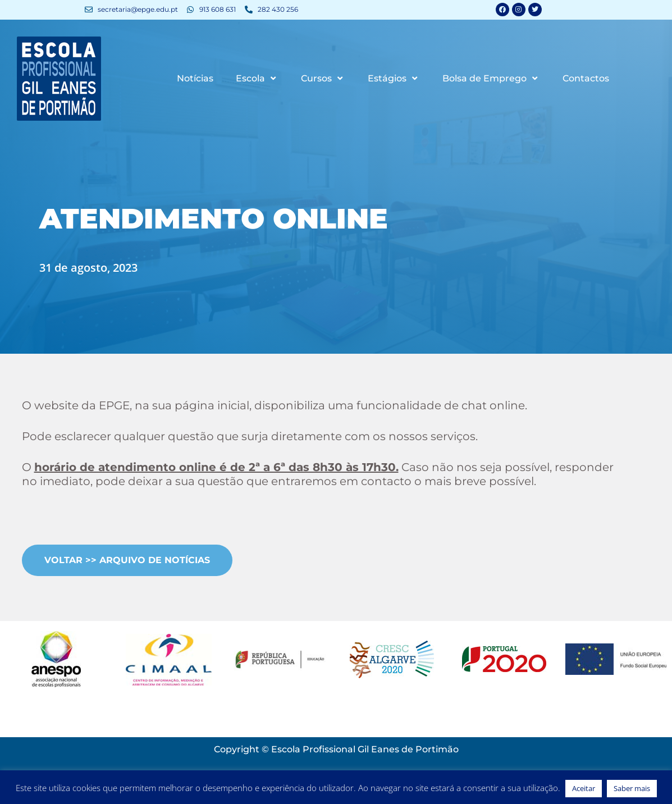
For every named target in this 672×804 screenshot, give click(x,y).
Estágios (394, 79)
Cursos (323, 79)
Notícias (195, 79)
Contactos (586, 79)
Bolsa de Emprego (491, 79)
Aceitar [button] (584, 788)
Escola (257, 79)
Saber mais (632, 788)
